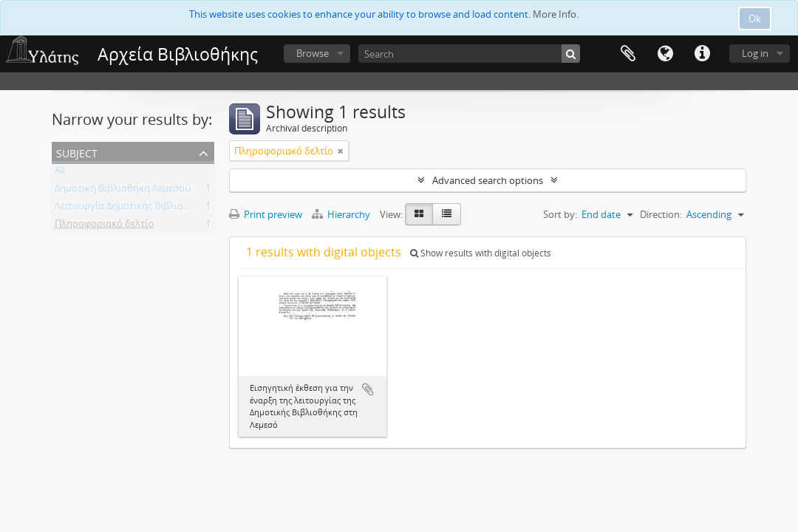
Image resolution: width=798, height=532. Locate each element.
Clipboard (628, 54)
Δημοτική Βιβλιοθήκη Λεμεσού (123, 191)
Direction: (661, 214)
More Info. (556, 14)
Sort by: (560, 214)
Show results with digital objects (481, 253)
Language (665, 54)
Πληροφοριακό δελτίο (104, 226)
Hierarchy (342, 214)
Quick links (702, 54)
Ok (755, 18)
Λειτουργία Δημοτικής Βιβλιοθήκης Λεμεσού (153, 208)
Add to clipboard (368, 389)
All (60, 173)
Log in (755, 53)
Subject (77, 152)
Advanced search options (488, 180)
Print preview (266, 214)
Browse (313, 53)
